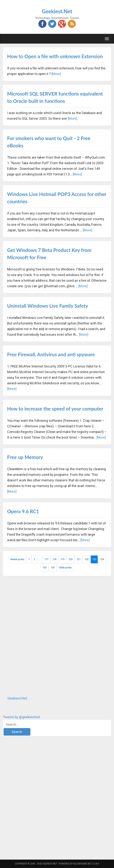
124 (102, 559)
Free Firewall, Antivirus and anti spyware (51, 354)
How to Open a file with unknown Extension (55, 56)
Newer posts (17, 559)
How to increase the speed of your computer (55, 409)
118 (54, 559)
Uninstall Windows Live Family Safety (48, 306)
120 (70, 559)
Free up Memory (25, 457)
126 (53, 568)
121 (78, 559)
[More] (56, 74)
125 (45, 568)
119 (62, 559)
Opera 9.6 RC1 (23, 511)
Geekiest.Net (57, 11)
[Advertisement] (31, 636)
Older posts (65, 568)
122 (87, 559)
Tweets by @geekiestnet (21, 717)
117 (46, 559)
